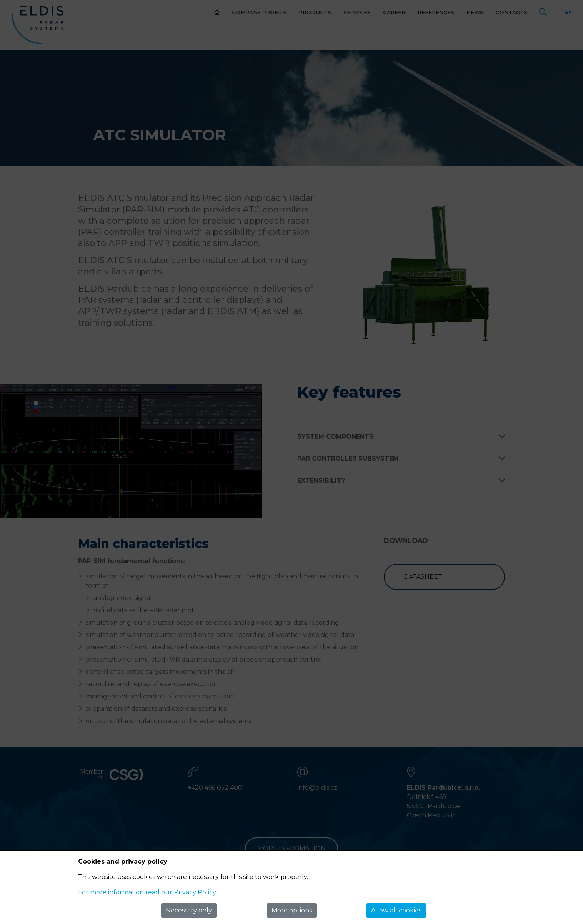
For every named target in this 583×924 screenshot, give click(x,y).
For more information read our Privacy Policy (147, 892)
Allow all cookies (396, 910)
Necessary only (189, 910)
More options (292, 910)
